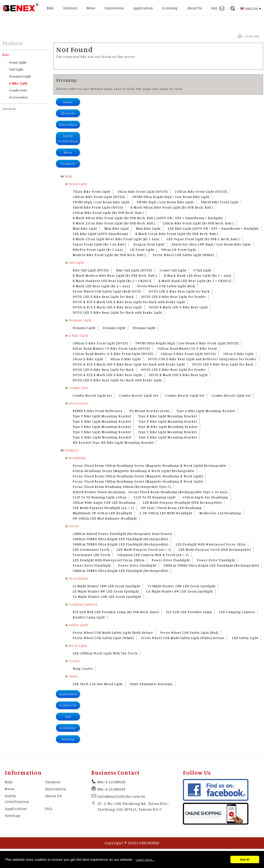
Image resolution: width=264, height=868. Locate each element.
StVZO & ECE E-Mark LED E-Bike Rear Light (107, 307)
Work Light (78, 646)
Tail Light (16, 69)
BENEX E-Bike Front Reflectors (98, 411)
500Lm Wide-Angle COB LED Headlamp (104, 503)
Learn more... (145, 860)
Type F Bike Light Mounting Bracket (102, 416)
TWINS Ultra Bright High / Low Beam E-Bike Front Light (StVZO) (187, 343)
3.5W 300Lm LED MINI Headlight (166, 513)
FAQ (214, 8)
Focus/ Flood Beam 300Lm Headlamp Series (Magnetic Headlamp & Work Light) (138, 476)
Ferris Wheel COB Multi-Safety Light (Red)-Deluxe (113, 633)
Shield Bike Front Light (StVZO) (98, 207)
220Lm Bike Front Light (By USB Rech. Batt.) (198, 223)
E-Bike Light (18, 83)
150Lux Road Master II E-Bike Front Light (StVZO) (113, 354)
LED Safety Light (245, 638)
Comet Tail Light (173, 270)
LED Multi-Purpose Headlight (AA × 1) (103, 508)
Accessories (18, 97)
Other (74, 676)
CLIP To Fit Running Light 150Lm (100, 497)
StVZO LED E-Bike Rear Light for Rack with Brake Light (117, 312)
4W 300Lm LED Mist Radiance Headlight (105, 518)
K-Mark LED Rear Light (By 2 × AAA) (101, 286)
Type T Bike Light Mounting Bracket (102, 432)
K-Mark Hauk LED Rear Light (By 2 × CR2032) (195, 281)
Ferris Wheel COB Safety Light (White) (183, 255)
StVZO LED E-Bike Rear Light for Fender (174, 297)
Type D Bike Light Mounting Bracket (102, 437)
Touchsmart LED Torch (91, 555)
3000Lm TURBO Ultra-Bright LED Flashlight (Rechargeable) (121, 539)
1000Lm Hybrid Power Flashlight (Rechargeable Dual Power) (123, 534)
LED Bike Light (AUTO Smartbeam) (100, 234)
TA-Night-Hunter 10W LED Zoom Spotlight (107, 597)
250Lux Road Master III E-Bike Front (187, 348)
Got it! (245, 859)
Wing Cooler (83, 669)
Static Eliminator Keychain (151, 684)
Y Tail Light (202, 270)
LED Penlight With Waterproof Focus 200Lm (109, 560)
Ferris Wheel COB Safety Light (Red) (166, 286)
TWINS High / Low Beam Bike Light (101, 202)
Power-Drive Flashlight (171, 560)
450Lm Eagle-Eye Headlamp (206, 497)
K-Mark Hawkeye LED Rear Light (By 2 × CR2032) (112, 281)
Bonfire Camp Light (89, 617)
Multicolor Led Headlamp (220, 513)
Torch (74, 526)
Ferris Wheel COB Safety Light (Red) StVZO (107, 291)
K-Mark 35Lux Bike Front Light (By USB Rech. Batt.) (177, 234)
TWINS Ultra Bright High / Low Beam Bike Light (171, 197)
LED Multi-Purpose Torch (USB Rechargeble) (215, 550)
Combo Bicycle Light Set (92, 395)
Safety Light (78, 625)
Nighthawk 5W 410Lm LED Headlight (102, 513)
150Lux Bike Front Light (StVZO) (201, 192)
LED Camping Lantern (237, 612)
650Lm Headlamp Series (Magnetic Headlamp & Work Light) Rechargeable (134, 471)
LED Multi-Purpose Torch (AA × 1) (144, 550)
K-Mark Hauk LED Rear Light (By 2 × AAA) (198, 275)
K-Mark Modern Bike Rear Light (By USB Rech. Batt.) (115, 275)
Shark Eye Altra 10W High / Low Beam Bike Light (211, 244)
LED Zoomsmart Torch (91, 550)
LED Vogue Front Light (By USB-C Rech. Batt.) (203, 239)
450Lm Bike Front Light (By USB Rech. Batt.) (108, 213)
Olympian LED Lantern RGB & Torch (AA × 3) (153, 555)
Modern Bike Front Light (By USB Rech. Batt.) (109, 255)
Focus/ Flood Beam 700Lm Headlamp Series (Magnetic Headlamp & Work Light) (138, 481)
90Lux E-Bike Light (126, 359)
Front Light (18, 62)
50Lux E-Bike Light (88, 359)
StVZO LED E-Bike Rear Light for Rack (179, 291)
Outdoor (70, 8)
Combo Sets (18, 90)
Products (68, 164)
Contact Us (68, 705)
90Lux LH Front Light (179, 250)
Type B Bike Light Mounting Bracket (168, 416)
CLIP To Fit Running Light (155, 497)
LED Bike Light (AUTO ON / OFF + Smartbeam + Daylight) (213, 228)
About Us (194, 8)
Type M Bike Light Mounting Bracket (168, 427)
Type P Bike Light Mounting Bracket (168, 421)
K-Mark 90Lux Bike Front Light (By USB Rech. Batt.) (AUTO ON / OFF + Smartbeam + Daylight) (148, 218)
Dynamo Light (20, 76)
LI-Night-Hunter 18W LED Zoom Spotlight (107, 586)
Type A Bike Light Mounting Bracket (206, 411)
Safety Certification (68, 138)
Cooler (75, 661)
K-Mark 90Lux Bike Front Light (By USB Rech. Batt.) (172, 207)
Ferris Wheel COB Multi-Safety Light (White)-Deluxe (183, 638)
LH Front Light (142, 250)
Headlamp (77, 458)
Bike (50, 8)
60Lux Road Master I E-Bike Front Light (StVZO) (111, 348)
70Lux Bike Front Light (91, 192)
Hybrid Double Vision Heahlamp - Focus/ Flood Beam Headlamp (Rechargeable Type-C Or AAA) (150, 492)
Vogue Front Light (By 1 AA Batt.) (99, 244)
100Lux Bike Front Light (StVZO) (99, 197)
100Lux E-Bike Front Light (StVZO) (100, 343)
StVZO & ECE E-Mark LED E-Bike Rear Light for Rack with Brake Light (129, 302)
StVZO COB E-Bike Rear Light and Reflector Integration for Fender (202, 359)
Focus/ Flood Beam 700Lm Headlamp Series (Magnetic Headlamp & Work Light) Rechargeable (150, 466)
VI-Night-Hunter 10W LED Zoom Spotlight (182, 586)
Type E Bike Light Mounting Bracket (168, 437)
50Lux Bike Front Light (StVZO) (143, 192)
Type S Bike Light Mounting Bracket (102, 427)
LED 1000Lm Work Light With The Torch (105, 653)
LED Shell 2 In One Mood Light (98, 684)
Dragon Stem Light (149, 244)
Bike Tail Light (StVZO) (91, 270)
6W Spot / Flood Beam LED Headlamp (171, 508)
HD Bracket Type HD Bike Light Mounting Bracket (113, 443)
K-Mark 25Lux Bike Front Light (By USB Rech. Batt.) (114, 223)
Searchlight (78, 578)
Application (143, 8)
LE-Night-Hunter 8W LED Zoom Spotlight (106, 591)
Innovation (114, 8)
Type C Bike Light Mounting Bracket (168, 432)
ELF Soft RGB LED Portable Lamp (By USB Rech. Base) (116, 612)
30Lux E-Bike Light (238, 354)
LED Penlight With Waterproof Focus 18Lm (211, 544)
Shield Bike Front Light (220, 202)
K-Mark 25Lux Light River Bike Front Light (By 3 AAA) (116, 239)
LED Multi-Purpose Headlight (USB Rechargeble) (182, 503)
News (91, 8)
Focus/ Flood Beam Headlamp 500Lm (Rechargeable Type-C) (122, 487)
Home (68, 102)
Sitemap (68, 739)
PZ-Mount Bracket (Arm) (150, 411)
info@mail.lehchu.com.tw (121, 796)
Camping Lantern (83, 604)
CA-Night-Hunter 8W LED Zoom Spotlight (180, 591)
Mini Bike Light (85, 228)
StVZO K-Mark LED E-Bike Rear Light (178, 307)
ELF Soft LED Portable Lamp (189, 612)
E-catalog (170, 8)
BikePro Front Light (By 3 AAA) (98, 250)
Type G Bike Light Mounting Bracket (102, 421)
